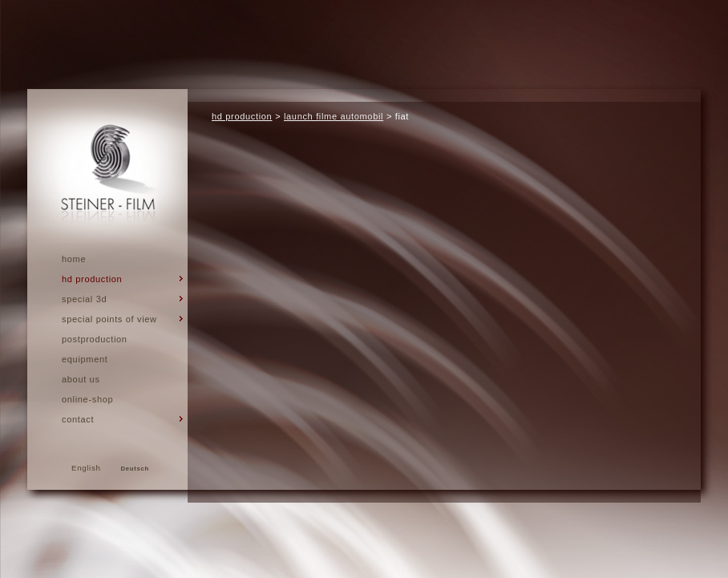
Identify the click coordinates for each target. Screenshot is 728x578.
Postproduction (95, 339)
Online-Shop (87, 399)
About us (81, 379)
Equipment (85, 359)
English (86, 468)
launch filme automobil (334, 116)
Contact (78, 419)
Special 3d (84, 299)
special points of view (109, 319)
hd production (92, 279)
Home (74, 259)
